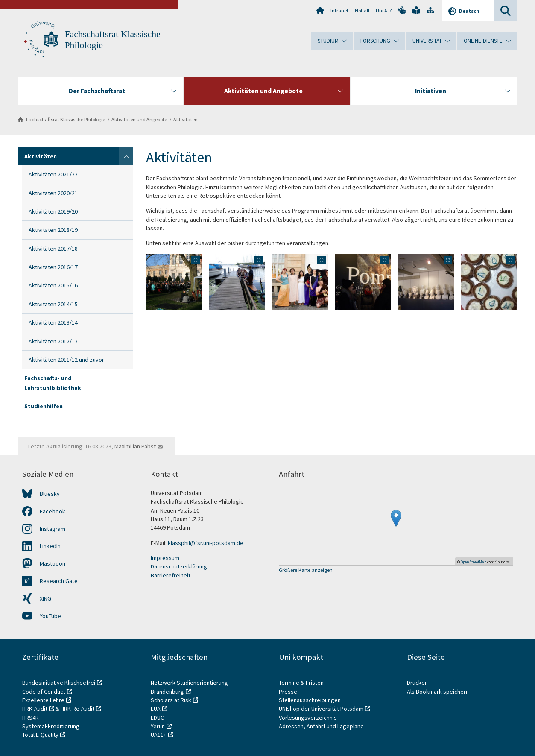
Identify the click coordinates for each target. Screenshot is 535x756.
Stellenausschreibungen (310, 700)
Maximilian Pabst (135, 446)
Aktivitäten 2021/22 (53, 174)
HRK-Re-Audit (77, 709)
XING (45, 598)
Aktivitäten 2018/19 (53, 230)
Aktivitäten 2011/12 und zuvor (66, 360)
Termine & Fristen (302, 683)
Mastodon (53, 563)
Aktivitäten (186, 119)
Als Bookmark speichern (438, 692)
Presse (289, 692)
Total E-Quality (40, 735)
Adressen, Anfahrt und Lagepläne (321, 726)
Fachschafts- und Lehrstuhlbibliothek (53, 383)
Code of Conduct (44, 692)
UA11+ (159, 735)
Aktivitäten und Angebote (139, 119)
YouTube (50, 616)
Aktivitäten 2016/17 (53, 267)
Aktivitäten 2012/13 (53, 341)
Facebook (53, 511)
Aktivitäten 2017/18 (53, 249)
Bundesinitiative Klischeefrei (59, 683)
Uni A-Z (384, 10)
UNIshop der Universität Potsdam (321, 709)
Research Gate (59, 581)
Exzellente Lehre (43, 700)
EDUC (157, 718)
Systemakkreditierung (51, 726)
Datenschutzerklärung (179, 566)
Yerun (158, 726)
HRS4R (31, 718)
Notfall (362, 10)
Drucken (417, 683)
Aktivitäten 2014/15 (53, 304)
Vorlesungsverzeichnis (308, 718)
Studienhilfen (44, 406)
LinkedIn (50, 546)
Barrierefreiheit (171, 575)
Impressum (165, 558)
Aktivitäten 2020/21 (53, 193)
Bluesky (50, 494)
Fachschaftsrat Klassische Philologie (66, 119)
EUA (156, 709)
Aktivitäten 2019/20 (53, 211)
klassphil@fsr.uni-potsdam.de (206, 543)
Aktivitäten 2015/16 (53, 285)
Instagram (53, 529)
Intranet (339, 10)
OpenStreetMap (474, 562)
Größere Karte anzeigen (306, 570)
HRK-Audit (35, 709)
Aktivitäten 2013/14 (53, 322)
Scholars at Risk (171, 700)
